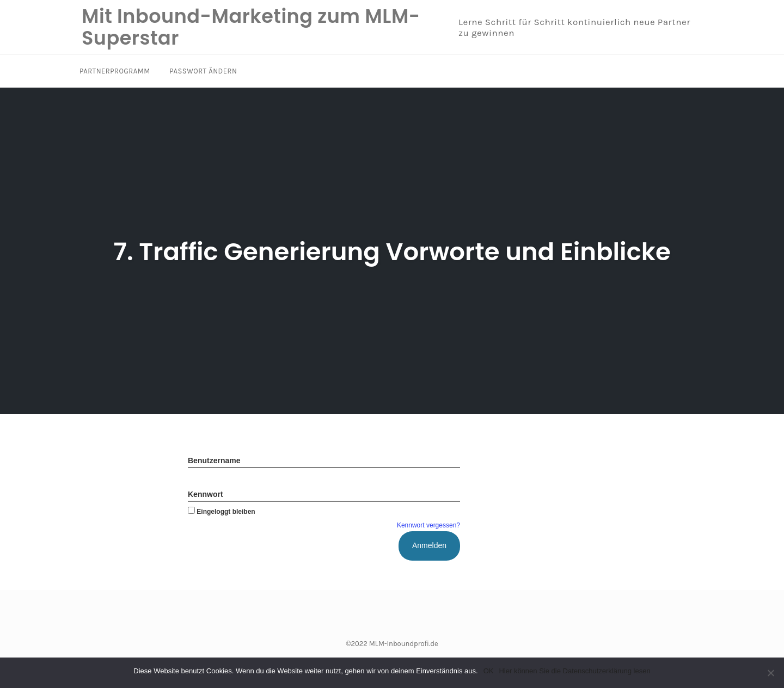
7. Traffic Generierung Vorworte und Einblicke (392, 252)
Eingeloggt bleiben (222, 512)
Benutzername (214, 460)
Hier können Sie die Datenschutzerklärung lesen (574, 671)
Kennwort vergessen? (428, 525)
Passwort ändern (203, 71)
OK (489, 671)
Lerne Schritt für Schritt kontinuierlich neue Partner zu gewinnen (574, 27)
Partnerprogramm (115, 71)
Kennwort (206, 494)
